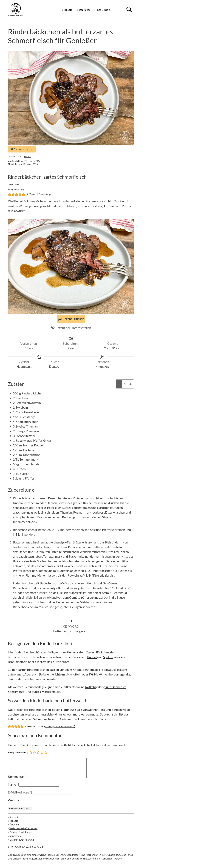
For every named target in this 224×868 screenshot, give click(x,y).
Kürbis (94, 674)
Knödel (92, 657)
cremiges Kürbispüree (55, 662)
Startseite (15, 821)
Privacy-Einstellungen (21, 836)
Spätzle (108, 657)
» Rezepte (67, 10)
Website (14, 804)
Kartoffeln (74, 674)
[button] (10, 194)
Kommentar (17, 780)
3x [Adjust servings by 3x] (131, 384)
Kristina (27, 156)
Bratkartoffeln (18, 662)
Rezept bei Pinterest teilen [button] (71, 328)
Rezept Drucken (71, 319)
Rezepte (14, 824)
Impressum (16, 840)
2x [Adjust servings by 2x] (125, 384)
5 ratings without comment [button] (60, 726)
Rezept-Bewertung (18, 752)
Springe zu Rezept (22, 149)
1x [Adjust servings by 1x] (119, 384)
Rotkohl (90, 687)
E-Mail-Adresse (19, 796)
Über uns (14, 828)
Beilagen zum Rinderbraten (66, 652)
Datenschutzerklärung (22, 843)
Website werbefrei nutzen (23, 832)
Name (13, 788)
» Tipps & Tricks (102, 10)
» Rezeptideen (83, 10)
